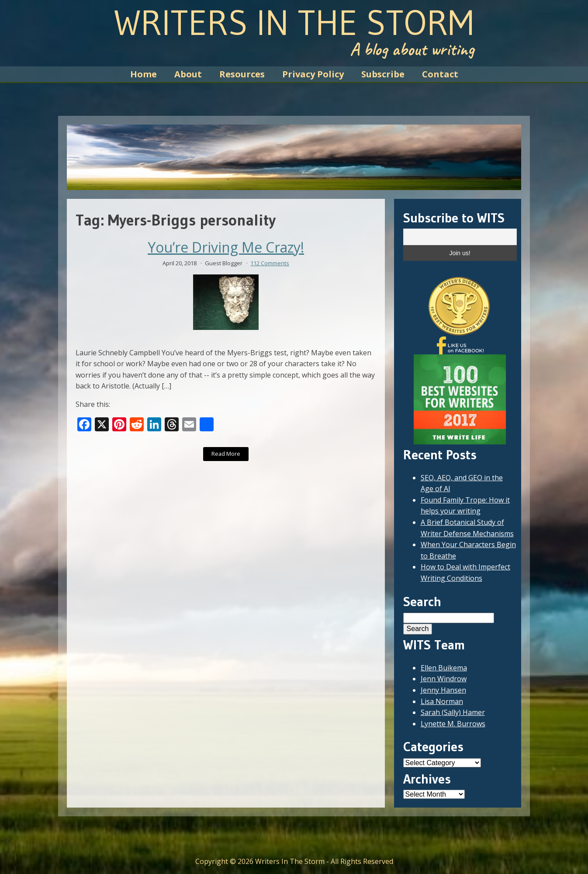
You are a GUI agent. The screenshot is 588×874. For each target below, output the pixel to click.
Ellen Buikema (444, 668)
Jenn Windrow (444, 679)
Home (144, 74)
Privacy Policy (313, 74)
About (188, 74)
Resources (242, 74)
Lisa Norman (442, 701)
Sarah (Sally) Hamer (453, 712)
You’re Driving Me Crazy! (226, 247)
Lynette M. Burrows (453, 724)
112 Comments (270, 263)
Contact (440, 74)
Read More (226, 454)
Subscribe (383, 74)
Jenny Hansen (443, 690)
